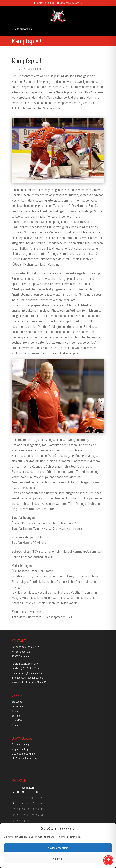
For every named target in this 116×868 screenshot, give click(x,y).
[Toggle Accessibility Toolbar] (108, 860)
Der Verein (17, 706)
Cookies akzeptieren (58, 848)
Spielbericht (34, 69)
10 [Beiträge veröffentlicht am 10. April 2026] (33, 804)
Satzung (16, 716)
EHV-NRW (17, 720)
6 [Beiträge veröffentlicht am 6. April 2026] (13, 804)
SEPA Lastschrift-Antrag (24, 758)
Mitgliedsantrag (20, 749)
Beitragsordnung (21, 744)
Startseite (17, 702)
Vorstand (16, 711)
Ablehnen (58, 859)
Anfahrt (16, 725)
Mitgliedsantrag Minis (23, 754)
